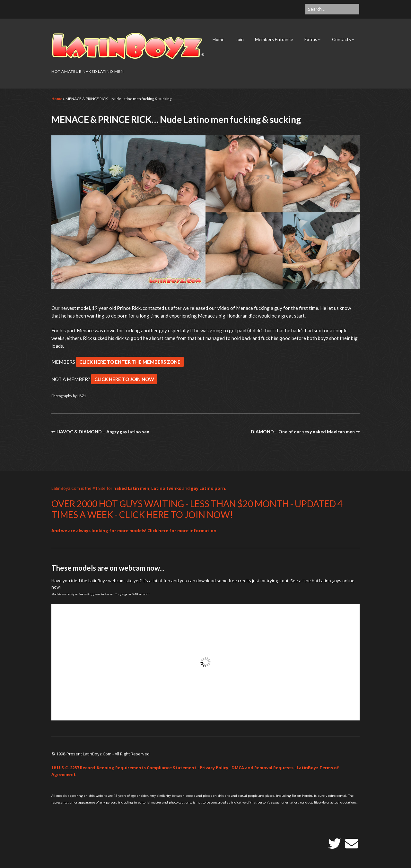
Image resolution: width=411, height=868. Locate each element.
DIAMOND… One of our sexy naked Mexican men (303, 432)
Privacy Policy (214, 768)
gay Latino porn (208, 488)
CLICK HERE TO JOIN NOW (124, 379)
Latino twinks (166, 488)
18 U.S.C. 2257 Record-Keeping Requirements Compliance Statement (124, 768)
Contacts (341, 39)
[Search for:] (332, 9)
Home (219, 39)
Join (240, 39)
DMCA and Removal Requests (262, 768)
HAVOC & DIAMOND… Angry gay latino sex (103, 432)
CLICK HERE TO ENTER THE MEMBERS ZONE (130, 362)
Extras (311, 39)
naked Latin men (131, 488)
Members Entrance (274, 39)
